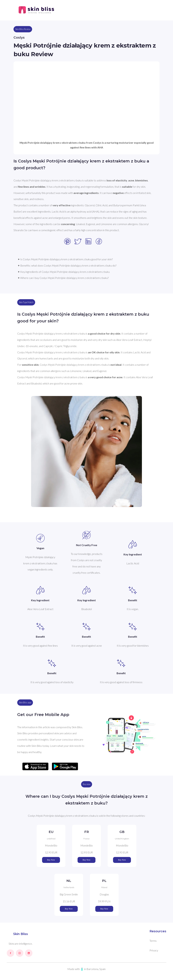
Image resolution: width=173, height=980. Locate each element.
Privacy (154, 950)
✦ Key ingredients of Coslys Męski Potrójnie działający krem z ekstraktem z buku (64, 272)
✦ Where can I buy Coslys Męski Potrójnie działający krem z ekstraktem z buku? (63, 278)
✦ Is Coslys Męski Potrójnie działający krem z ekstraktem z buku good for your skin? (65, 259)
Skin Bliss (21, 934)
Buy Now (51, 860)
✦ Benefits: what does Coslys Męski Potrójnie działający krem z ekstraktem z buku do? (67, 265)
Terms (153, 941)
